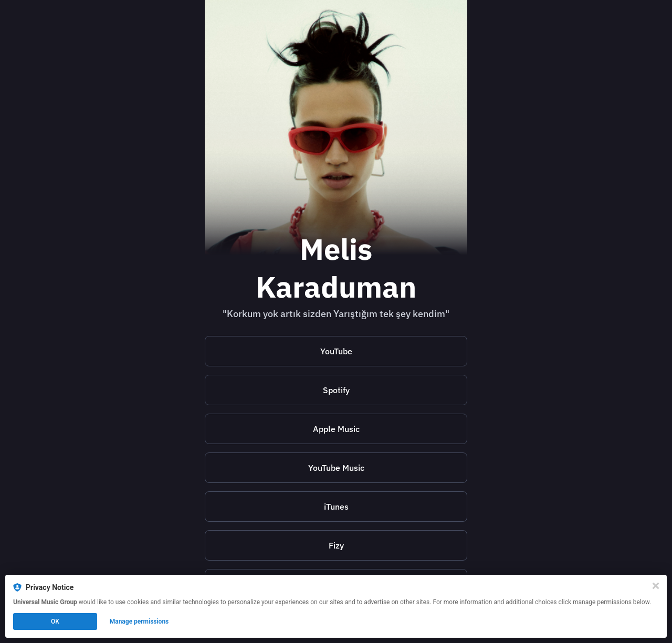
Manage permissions (139, 621)
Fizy (336, 545)
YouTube (336, 351)
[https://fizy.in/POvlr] (336, 545)
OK (55, 621)
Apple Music (336, 429)
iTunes (336, 507)
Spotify (336, 390)
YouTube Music (336, 468)
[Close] (656, 586)
